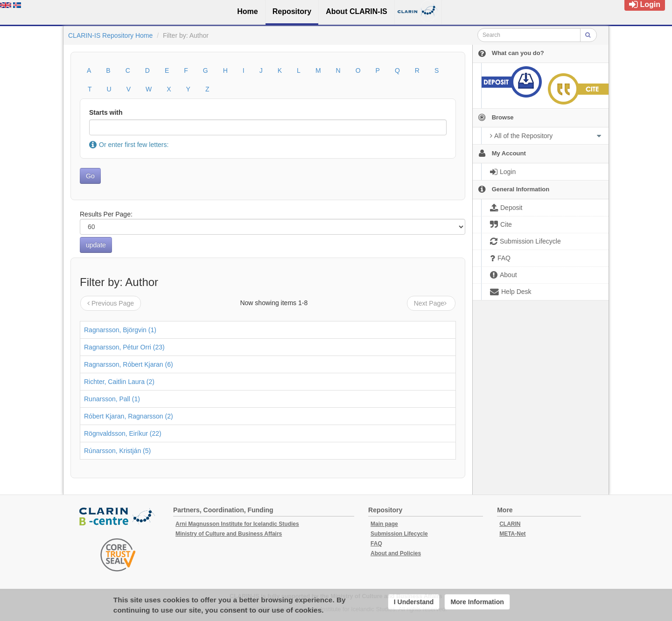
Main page (384, 524)
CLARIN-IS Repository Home (110, 35)
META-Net (512, 534)
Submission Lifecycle (399, 534)
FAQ (376, 544)
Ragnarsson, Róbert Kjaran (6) (129, 364)
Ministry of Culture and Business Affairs (229, 534)
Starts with (106, 112)
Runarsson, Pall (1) (112, 399)
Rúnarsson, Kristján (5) (117, 451)
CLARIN (510, 524)
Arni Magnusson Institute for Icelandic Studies (237, 524)
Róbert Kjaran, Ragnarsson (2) (129, 416)
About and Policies (396, 553)
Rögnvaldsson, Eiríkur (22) (123, 433)
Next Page (431, 303)
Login (645, 4)
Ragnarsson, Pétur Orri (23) (124, 347)
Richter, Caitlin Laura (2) (119, 382)
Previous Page (111, 303)
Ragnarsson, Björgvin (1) (120, 330)
